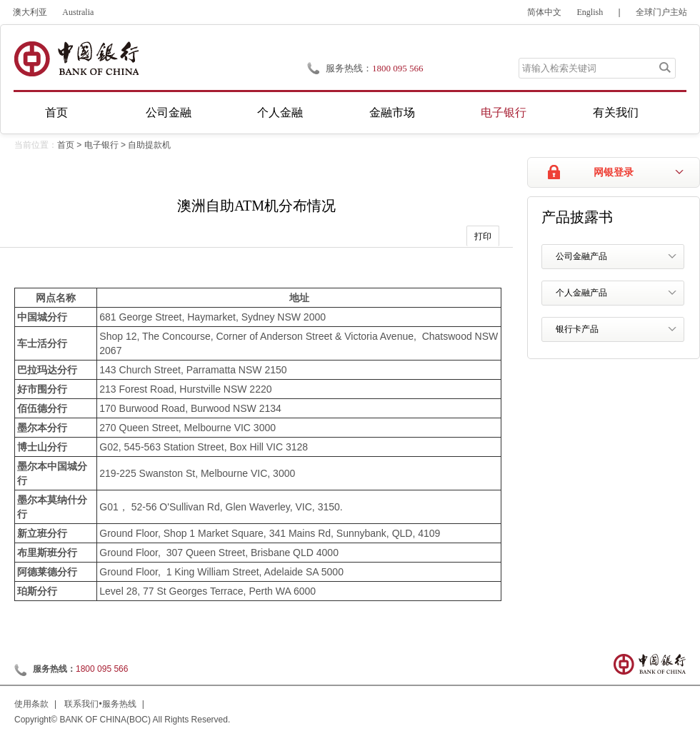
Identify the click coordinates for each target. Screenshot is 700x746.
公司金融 (169, 112)
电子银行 (504, 112)
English (590, 12)
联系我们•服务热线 (100, 704)
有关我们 (616, 112)
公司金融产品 (581, 256)
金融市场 (392, 112)
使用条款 (31, 704)
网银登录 (614, 172)
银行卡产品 (577, 329)
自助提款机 (149, 145)
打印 (483, 236)
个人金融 (280, 112)
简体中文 (544, 12)
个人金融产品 (581, 293)
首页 (56, 112)
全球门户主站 (661, 12)
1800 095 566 (398, 68)
